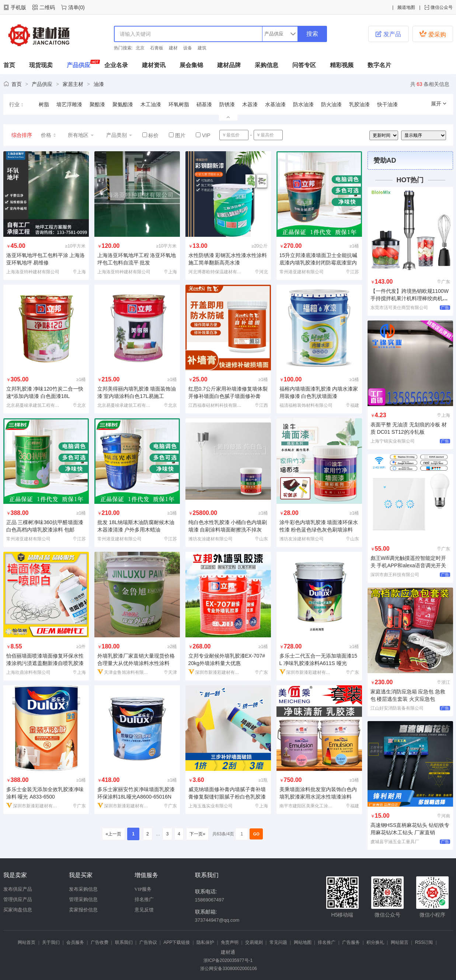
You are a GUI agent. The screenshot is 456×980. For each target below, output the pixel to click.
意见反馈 (144, 910)
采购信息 (267, 65)
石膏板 (157, 48)
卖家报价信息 (83, 910)
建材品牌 (229, 65)
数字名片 (379, 65)
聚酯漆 (97, 104)
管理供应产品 (18, 899)
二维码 (47, 7)
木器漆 (250, 104)
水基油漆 (275, 104)
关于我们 (51, 942)
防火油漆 (331, 104)
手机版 (18, 7)
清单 (73, 7)
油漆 (99, 84)
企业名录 (116, 65)
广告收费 (100, 942)
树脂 (44, 104)
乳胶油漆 (359, 104)
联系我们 (124, 942)
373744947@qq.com (217, 920)
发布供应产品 (18, 889)
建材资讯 (154, 65)
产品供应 (79, 65)
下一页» (197, 834)
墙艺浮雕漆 (69, 104)
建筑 (202, 48)
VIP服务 (143, 889)
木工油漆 (151, 104)
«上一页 (113, 834)
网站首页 (27, 942)
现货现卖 (41, 65)
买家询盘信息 (18, 910)
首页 (9, 65)
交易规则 (254, 942)
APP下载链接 (177, 942)
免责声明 (230, 942)
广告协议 (148, 942)
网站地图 (303, 942)
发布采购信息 (83, 889)
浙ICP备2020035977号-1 (228, 960)
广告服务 (351, 942)
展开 (439, 104)
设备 (188, 48)
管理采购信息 (83, 899)
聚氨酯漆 (123, 104)
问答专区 (304, 65)
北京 (140, 48)
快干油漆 (387, 104)
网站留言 (400, 942)
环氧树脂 (179, 104)
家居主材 (73, 84)
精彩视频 (342, 65)
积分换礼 (375, 942)
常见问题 (278, 942)
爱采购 (432, 34)
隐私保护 (205, 942)
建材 (173, 48)
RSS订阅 (424, 942)
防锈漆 (227, 104)
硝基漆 (204, 104)
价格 (49, 135)
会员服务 (75, 942)
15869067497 (210, 900)
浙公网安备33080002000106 (228, 969)
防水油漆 (303, 104)
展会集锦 (191, 65)
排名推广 (144, 899)
